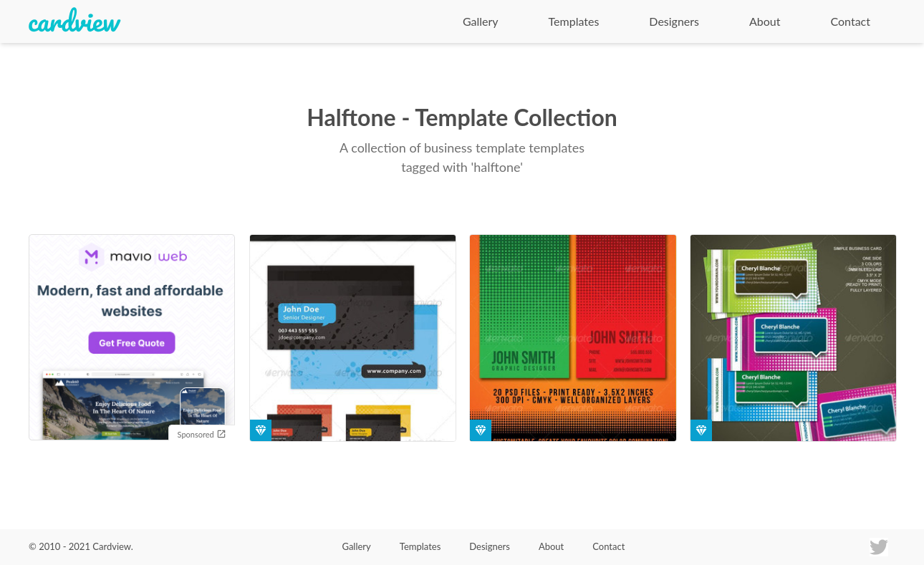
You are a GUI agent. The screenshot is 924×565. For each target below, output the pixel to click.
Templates (574, 21)
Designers (674, 21)
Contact (851, 21)
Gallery (481, 21)
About (765, 21)
